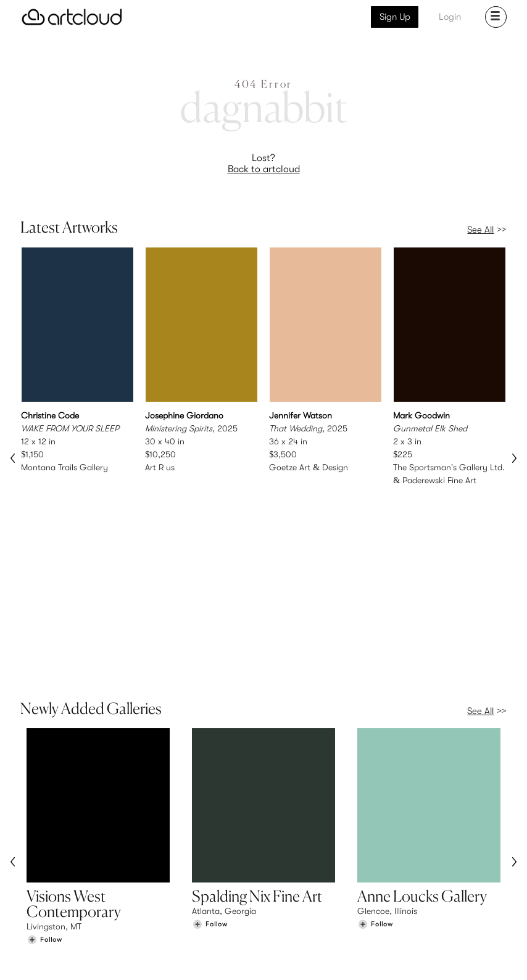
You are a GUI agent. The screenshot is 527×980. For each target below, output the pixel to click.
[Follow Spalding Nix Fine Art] (210, 782)
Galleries (44, 905)
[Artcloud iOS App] (462, 956)
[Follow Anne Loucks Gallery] (375, 782)
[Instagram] (353, 957)
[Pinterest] (381, 957)
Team (417, 879)
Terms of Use (73, 963)
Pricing (167, 892)
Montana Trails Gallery (64, 467)
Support (169, 905)
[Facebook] (409, 957)
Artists (39, 892)
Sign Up (395, 17)
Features (170, 879)
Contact (423, 905)
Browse (41, 879)
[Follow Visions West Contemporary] (44, 797)
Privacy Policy (122, 963)
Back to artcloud (264, 169)
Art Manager (304, 905)
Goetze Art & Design (309, 467)
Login (450, 17)
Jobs (416, 892)
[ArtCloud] (72, 17)
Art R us (160, 467)
